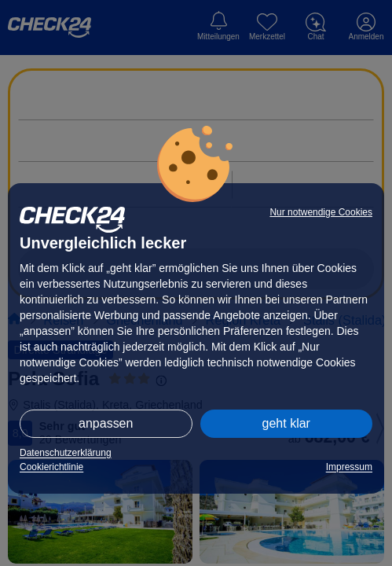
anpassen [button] (106, 423)
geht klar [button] (286, 423)
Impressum (349, 467)
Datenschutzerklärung (66, 453)
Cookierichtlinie (51, 467)
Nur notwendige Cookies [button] (321, 212)
